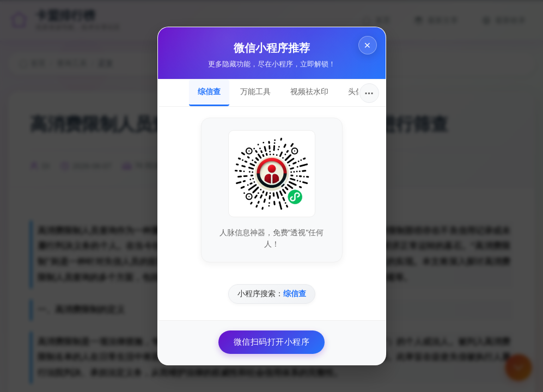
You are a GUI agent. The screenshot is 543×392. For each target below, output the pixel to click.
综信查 (209, 91)
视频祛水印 (309, 91)
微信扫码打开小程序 (272, 342)
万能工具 (255, 91)
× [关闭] (367, 45)
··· (369, 93)
